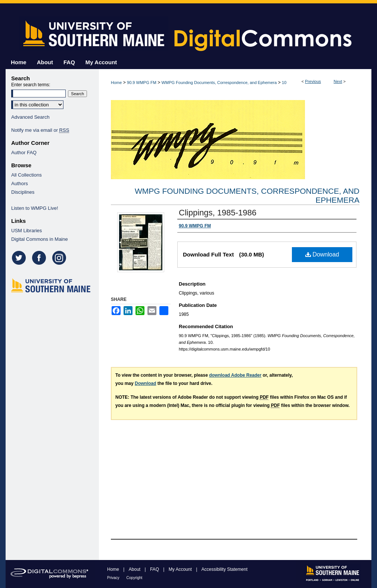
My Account (181, 569)
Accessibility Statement (225, 569)
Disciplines (23, 192)
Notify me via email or (40, 130)
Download (322, 254)
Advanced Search (30, 117)
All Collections (27, 175)
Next (338, 81)
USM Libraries (27, 231)
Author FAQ (24, 153)
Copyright (135, 578)
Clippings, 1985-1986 (218, 213)
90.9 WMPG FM (142, 83)
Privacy (114, 578)
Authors (20, 183)
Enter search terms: (31, 85)
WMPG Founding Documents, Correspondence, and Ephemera (219, 83)
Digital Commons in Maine (40, 239)
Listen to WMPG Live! (35, 208)
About (135, 569)
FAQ (155, 569)
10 (284, 83)
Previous (313, 81)
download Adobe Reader (235, 375)
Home (116, 83)
